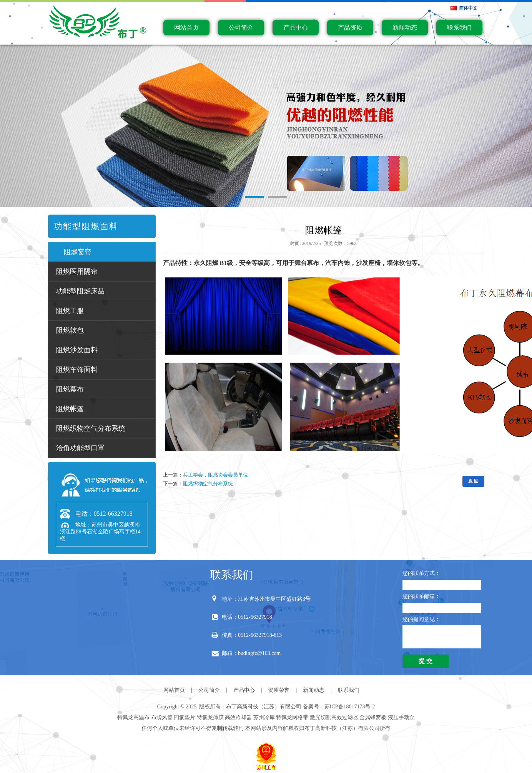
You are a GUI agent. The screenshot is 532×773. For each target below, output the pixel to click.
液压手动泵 (401, 717)
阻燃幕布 (70, 389)
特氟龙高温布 (133, 717)
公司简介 (241, 27)
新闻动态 (405, 27)
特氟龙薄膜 (210, 717)
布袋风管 (162, 717)
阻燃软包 (70, 330)
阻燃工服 (70, 311)
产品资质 (350, 27)
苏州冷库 (264, 717)
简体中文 (468, 8)
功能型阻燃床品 (80, 291)
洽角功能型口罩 (80, 448)
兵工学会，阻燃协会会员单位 (215, 475)
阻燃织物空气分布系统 (91, 428)
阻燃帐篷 (70, 409)
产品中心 (296, 27)
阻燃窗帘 (78, 252)
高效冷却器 (238, 717)
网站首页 (186, 27)
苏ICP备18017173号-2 (350, 707)
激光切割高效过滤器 (334, 717)
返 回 (473, 481)
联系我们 (459, 27)
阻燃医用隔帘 (77, 272)
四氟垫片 (185, 717)
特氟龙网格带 (292, 717)
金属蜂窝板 (373, 717)
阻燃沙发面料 (77, 350)
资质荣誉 (279, 690)
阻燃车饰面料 (77, 370)
